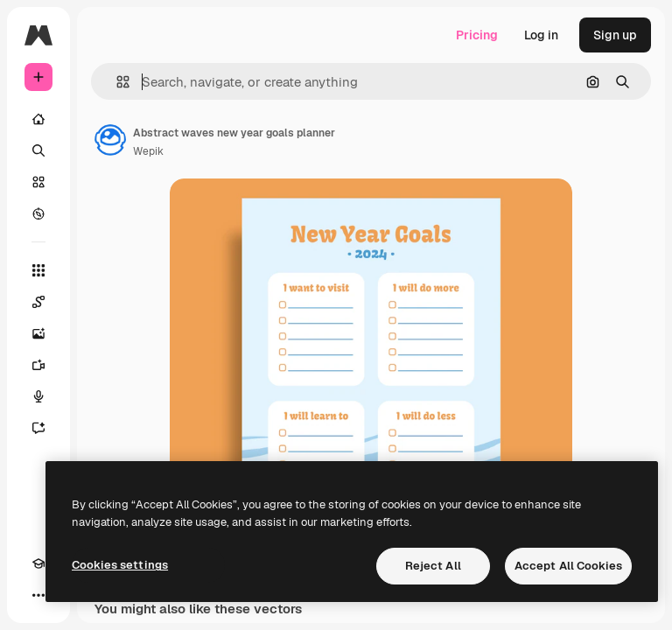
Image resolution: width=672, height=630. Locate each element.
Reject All (433, 566)
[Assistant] (38, 428)
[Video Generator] (38, 365)
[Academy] (38, 563)
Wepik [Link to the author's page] (148, 151)
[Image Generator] (38, 333)
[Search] (38, 150)
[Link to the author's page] (110, 140)
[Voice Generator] (38, 396)
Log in (541, 35)
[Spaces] (38, 302)
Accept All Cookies (568, 566)
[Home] (38, 119)
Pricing (477, 35)
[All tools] (38, 270)
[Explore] (38, 213)
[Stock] (38, 182)
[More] (38, 595)
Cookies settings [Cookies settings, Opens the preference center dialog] (120, 565)
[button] (116, 82)
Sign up (615, 35)
